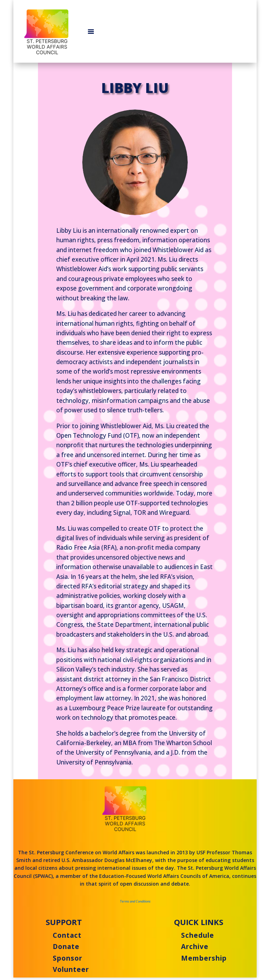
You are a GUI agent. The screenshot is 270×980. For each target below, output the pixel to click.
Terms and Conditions (135, 901)
